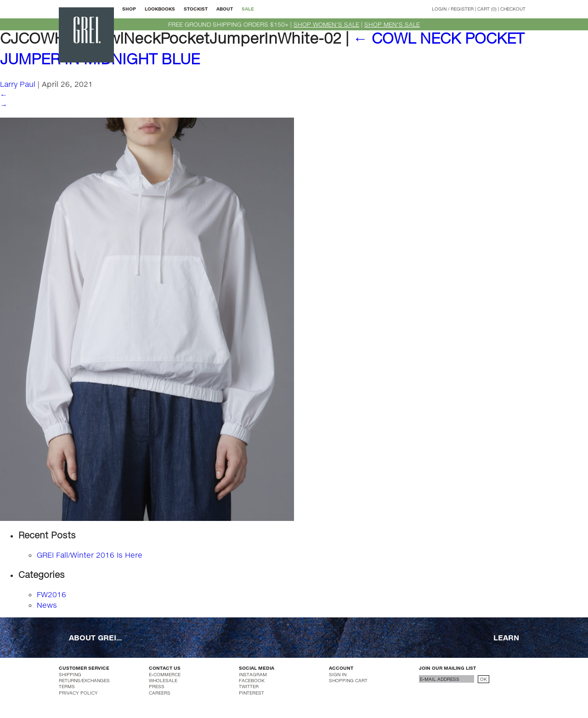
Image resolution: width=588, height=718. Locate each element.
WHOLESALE (163, 680)
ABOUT (225, 9)
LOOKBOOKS (160, 9)
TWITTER (249, 686)
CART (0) (487, 9)
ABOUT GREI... (95, 637)
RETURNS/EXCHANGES (84, 680)
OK (483, 679)
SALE (248, 9)
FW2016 (51, 594)
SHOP (129, 9)
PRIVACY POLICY (78, 693)
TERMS (67, 686)
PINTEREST (252, 693)
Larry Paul (18, 84)
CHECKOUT (513, 9)
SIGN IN (338, 674)
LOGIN (439, 9)
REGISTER (462, 9)
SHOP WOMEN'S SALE (326, 24)
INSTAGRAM (253, 674)
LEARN (506, 637)
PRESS (157, 686)
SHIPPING (70, 674)
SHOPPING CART (348, 680)
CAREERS (160, 693)
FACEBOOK (252, 680)
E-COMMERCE (165, 674)
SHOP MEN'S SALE (392, 24)
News (47, 605)
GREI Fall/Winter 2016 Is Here (90, 555)
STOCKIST (196, 9)
